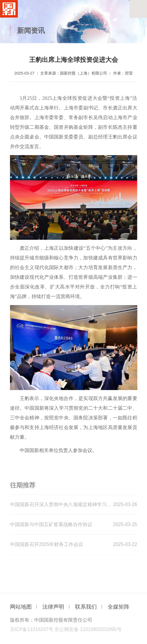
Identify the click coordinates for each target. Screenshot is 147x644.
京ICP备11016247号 (32, 629)
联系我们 (86, 607)
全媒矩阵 (119, 607)
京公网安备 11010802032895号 (88, 629)
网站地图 (21, 607)
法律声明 (53, 607)
